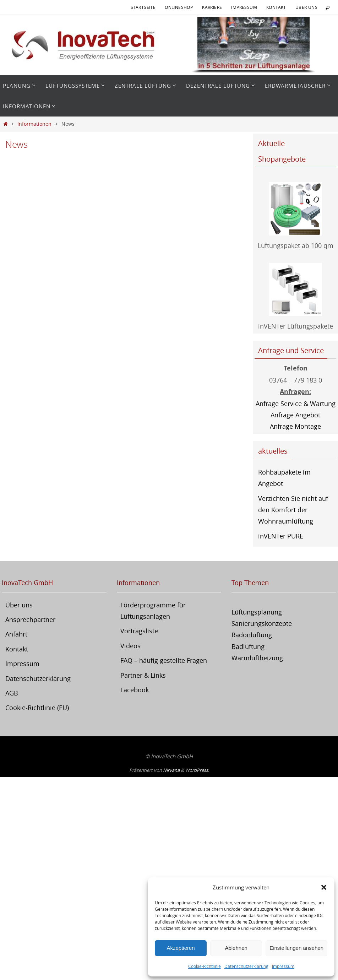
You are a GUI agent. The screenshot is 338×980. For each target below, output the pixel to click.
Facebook (135, 690)
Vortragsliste (139, 631)
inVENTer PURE (281, 536)
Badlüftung (248, 646)
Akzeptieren (181, 948)
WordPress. (197, 770)
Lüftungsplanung (257, 612)
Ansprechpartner (30, 619)
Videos (130, 646)
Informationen (34, 124)
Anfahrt (16, 634)
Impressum (283, 966)
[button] (324, 887)
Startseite (143, 7)
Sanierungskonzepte (262, 623)
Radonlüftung (252, 635)
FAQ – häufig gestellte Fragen (164, 660)
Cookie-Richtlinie (205, 966)
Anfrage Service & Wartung (296, 404)
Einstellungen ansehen (296, 948)
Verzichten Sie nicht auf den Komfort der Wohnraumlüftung (293, 510)
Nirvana (171, 770)
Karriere (212, 7)
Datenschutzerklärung (246, 966)
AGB (12, 693)
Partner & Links (143, 675)
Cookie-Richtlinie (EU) (37, 708)
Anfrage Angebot (295, 415)
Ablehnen (236, 948)
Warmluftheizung (257, 658)
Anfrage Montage (295, 426)
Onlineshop (179, 7)
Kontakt (276, 7)
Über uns (306, 7)
